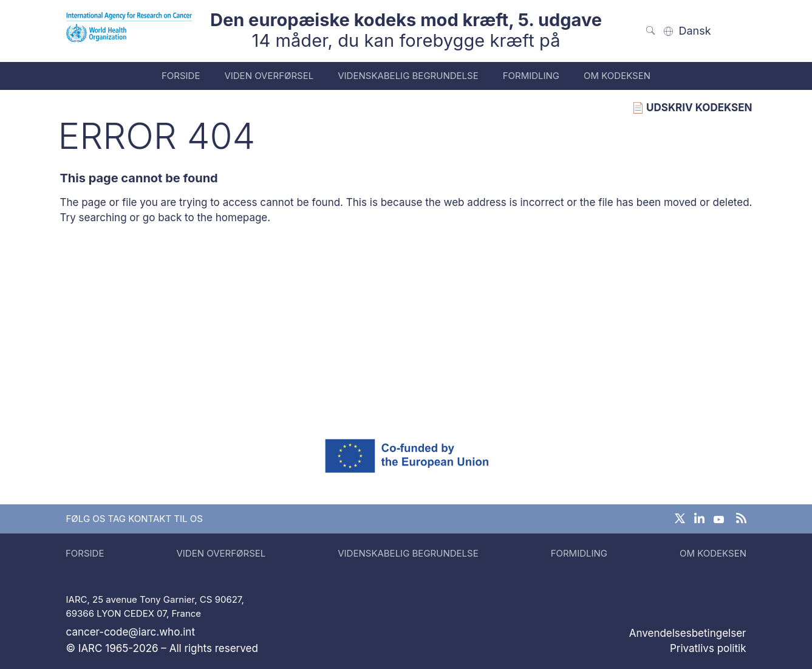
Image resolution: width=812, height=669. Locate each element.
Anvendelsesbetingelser (688, 633)
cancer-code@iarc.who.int (131, 632)
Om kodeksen (617, 76)
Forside (181, 76)
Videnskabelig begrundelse (408, 76)
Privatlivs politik (708, 648)
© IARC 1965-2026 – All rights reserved (162, 648)
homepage (242, 218)
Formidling (531, 76)
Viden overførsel (269, 76)
